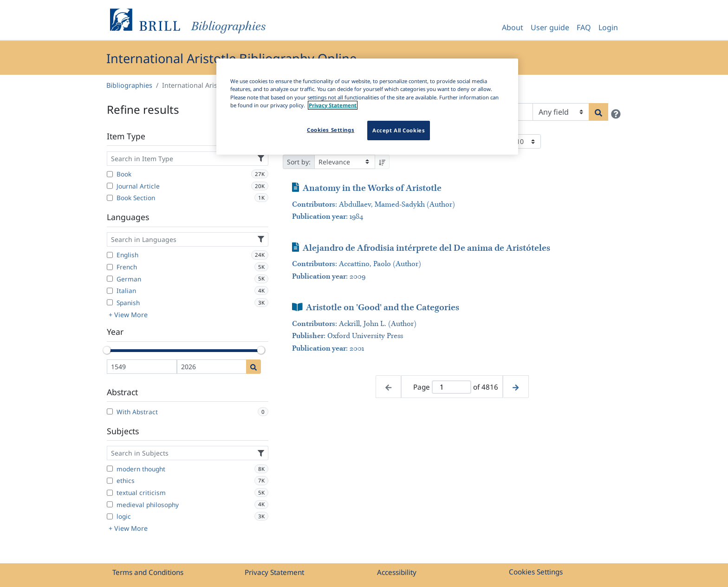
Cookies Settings (536, 572)
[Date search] (253, 367)
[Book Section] (110, 198)
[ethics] (110, 481)
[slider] (107, 350)
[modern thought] (110, 469)
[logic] (110, 516)
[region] (367, 106)
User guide (550, 27)
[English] (110, 255)
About (513, 27)
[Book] (110, 174)
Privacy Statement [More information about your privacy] (333, 105)
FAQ (584, 27)
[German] (110, 279)
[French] (110, 267)
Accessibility (397, 572)
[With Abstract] (110, 411)
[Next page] (516, 387)
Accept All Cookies (399, 130)
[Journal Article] (110, 186)
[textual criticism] (110, 493)
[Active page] (451, 387)
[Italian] (110, 291)
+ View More (128, 315)
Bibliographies (129, 85)
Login (608, 27)
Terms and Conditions (148, 572)
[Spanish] (110, 302)
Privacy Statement (274, 572)
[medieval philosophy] (110, 504)
